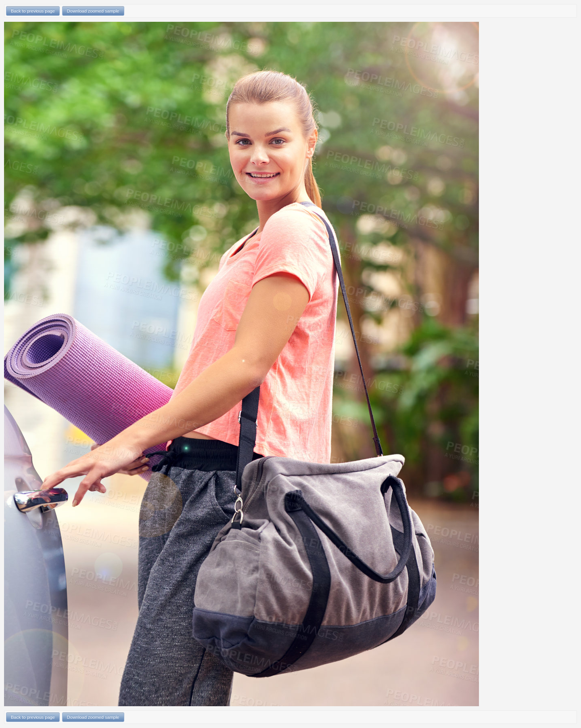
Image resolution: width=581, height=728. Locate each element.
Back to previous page (33, 11)
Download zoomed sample (93, 11)
